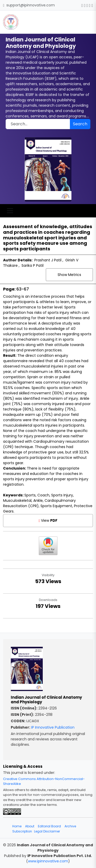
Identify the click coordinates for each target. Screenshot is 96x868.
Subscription (22, 831)
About (30, 826)
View (48, 520)
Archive (70, 826)
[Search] (38, 124)
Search (80, 124)
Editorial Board (49, 826)
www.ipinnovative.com (48, 861)
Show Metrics (69, 275)
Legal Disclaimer (47, 831)
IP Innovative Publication (53, 727)
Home (17, 826)
